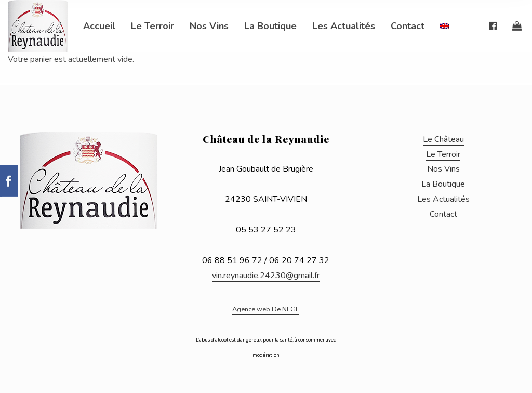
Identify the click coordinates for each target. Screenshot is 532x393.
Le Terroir (152, 26)
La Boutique (270, 26)
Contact (408, 26)
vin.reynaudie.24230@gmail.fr (266, 276)
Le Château (443, 139)
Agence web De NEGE (266, 309)
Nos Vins (209, 26)
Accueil (99, 26)
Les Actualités (344, 26)
